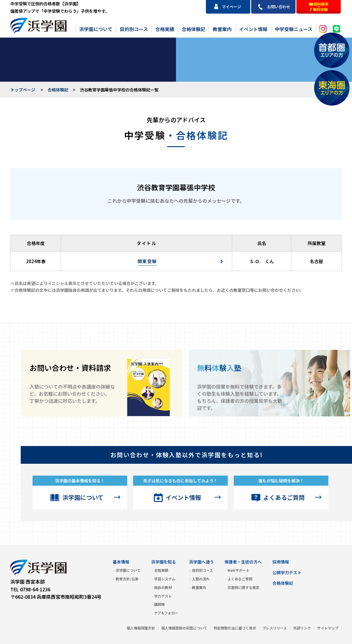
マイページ (231, 7)
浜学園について (96, 29)
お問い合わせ (279, 7)
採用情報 (281, 562)
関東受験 (147, 261)
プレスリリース (275, 628)
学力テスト (163, 596)
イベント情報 (253, 29)
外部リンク (302, 628)
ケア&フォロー (166, 613)
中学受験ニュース (294, 29)
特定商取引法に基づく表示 (235, 628)
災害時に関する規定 (243, 587)
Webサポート (238, 570)
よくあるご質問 (284, 497)
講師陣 (159, 604)
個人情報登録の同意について (184, 628)
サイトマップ (328, 628)
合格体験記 (193, 29)
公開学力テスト (287, 572)
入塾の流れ (201, 579)
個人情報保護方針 (141, 628)
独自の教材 (163, 587)
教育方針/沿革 (127, 579)
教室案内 (222, 29)
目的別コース (134, 29)
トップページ (23, 90)
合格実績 (165, 29)
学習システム (165, 579)
